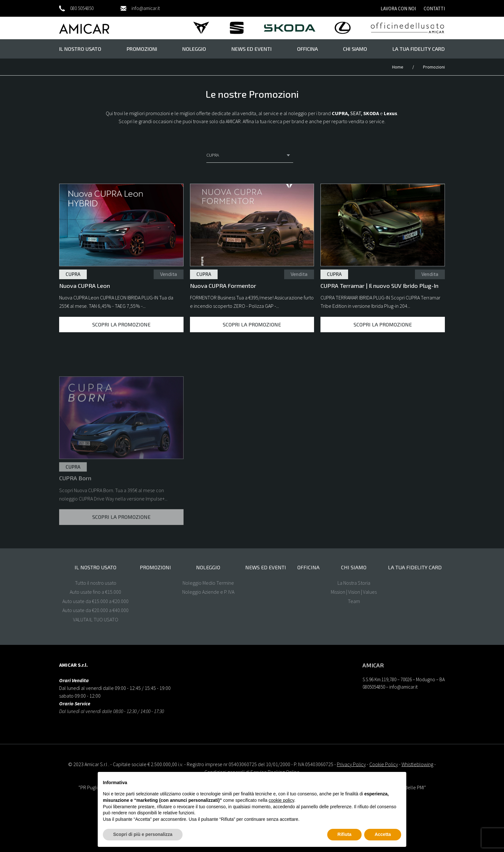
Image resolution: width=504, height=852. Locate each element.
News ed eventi (252, 49)
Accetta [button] (383, 834)
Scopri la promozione (121, 324)
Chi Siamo (355, 49)
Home (398, 67)
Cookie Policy (384, 764)
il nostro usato (80, 49)
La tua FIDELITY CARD (419, 49)
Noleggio (194, 49)
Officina (307, 49)
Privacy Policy (351, 764)
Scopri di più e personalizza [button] (143, 834)
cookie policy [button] (281, 800)
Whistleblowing (417, 764)
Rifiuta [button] (345, 834)
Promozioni (142, 49)
